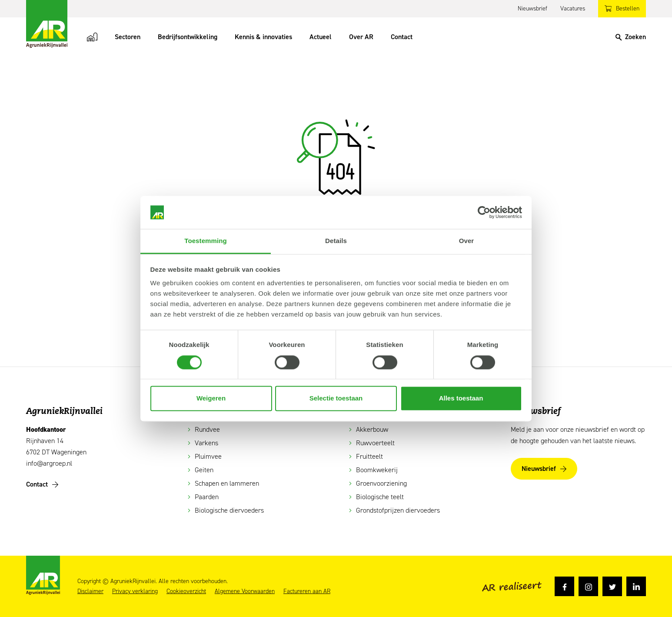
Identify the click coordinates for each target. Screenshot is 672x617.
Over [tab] (467, 241)
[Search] (631, 37)
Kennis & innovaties (263, 37)
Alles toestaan (461, 399)
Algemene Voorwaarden (245, 591)
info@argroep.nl (49, 463)
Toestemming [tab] (206, 241)
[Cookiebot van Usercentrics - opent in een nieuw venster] (484, 212)
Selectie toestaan (336, 399)
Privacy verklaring (135, 591)
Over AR (361, 37)
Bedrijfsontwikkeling (188, 37)
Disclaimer (90, 591)
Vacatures (573, 8)
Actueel (321, 37)
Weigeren (211, 399)
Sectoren (128, 37)
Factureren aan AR (307, 591)
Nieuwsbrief (532, 8)
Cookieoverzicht (186, 591)
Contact (402, 37)
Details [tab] (336, 241)
